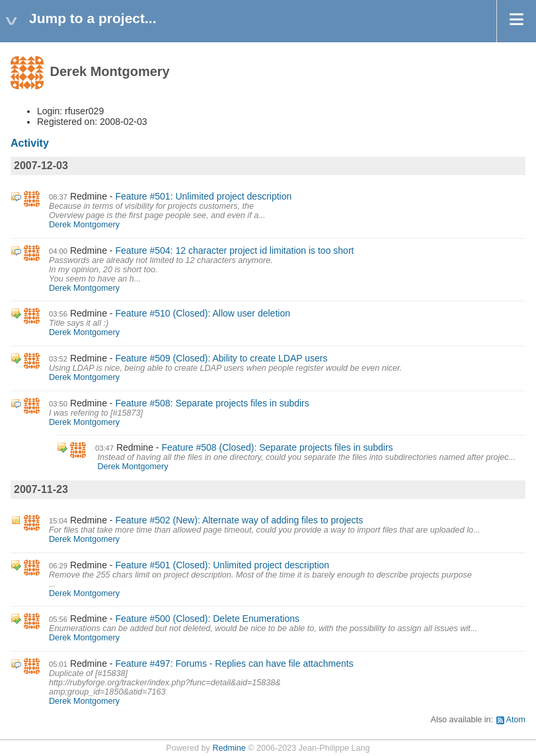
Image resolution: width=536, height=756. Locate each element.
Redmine (229, 748)
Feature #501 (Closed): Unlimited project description (222, 565)
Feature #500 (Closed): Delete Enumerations (207, 619)
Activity (30, 143)
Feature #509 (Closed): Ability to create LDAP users (221, 358)
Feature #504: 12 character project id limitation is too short (234, 250)
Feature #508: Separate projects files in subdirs (212, 403)
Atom (516, 720)
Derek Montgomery (84, 225)
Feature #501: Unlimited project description (203, 196)
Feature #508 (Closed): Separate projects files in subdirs (277, 447)
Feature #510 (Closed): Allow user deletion (203, 313)
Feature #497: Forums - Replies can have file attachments (234, 663)
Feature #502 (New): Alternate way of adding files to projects (239, 520)
